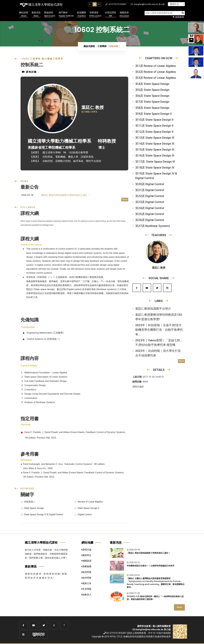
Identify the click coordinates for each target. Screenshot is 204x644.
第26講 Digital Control (150, 220)
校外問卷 (86, 578)
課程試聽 (29, 72)
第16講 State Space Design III (155, 156)
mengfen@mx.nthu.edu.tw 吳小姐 (148, 4)
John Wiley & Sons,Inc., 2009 (38, 468)
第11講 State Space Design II (154, 126)
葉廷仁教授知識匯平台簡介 (153, 309)
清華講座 (95, 14)
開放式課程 (89, 46)
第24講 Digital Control (150, 208)
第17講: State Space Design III (155, 162)
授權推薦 (86, 566)
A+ (99, 4)
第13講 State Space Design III (155, 138)
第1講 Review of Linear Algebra (155, 66)
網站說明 (24, 14)
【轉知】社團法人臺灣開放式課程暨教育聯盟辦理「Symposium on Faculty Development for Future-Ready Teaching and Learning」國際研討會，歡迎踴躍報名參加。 (156, 583)
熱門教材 (66, 14)
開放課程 (50, 14)
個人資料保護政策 (162, 626)
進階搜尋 (178, 17)
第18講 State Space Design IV (155, 168)
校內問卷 (86, 572)
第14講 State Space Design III (155, 144)
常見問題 (86, 589)
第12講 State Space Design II (154, 132)
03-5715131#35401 (116, 4)
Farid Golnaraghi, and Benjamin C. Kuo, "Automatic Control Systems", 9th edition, (64, 464)
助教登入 (86, 595)
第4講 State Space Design (152, 84)
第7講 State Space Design (152, 102)
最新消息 (36, 14)
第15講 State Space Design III (155, 150)
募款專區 (31, 566)
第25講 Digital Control (150, 214)
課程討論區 (138, 387)
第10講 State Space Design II (154, 120)
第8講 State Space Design (152, 108)
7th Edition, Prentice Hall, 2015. (39, 477)
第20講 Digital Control (150, 184)
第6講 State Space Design (152, 96)
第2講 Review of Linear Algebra (155, 72)
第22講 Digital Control (150, 196)
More (125, 199)
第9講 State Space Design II (153, 114)
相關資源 (124, 14)
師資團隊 (81, 14)
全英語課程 (110, 14)
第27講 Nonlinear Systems (153, 226)
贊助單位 (86, 555)
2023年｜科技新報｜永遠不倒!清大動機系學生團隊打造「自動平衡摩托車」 (159, 330)
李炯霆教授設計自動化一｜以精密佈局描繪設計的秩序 (151, 566)
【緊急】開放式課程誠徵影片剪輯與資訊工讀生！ (65, 195)
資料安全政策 (144, 626)
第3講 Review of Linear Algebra (155, 78)
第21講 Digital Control (150, 190)
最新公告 (86, 583)
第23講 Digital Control (150, 202)
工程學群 (102, 46)
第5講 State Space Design (152, 90)
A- (90, 4)
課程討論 (86, 550)
